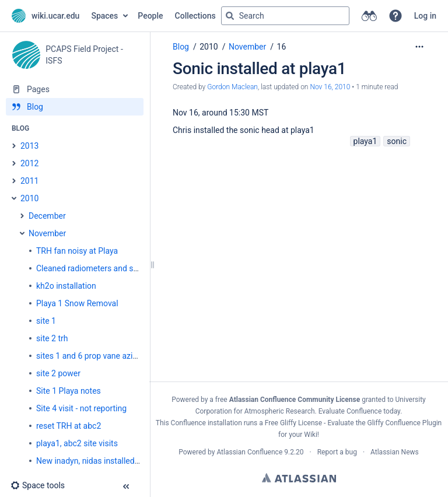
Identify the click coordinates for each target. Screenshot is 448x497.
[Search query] (285, 16)
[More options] (419, 47)
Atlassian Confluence (249, 452)
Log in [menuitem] (425, 16)
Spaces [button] (104, 16)
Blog (181, 47)
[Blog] (75, 107)
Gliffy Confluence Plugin (405, 423)
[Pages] (75, 89)
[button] (395, 16)
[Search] (230, 16)
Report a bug (337, 452)
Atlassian (299, 478)
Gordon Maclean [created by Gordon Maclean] (232, 87)
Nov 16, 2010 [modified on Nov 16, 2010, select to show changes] (330, 87)
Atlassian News (395, 452)
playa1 (365, 141)
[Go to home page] (45, 16)
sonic (397, 141)
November (247, 47)
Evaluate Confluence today (359, 411)
